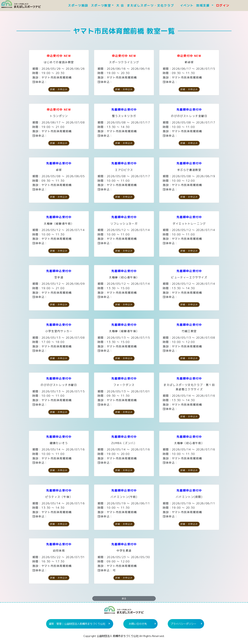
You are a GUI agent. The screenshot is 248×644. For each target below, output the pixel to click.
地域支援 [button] (203, 5)
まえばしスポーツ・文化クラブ (152, 5)
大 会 (120, 5)
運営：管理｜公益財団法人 (77, 624)
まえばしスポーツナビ (124, 611)
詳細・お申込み (59, 89)
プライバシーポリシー (183, 624)
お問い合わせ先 (138, 624)
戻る (124, 598)
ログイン (223, 5)
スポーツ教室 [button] (101, 5)
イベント (187, 5)
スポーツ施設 (78, 5)
